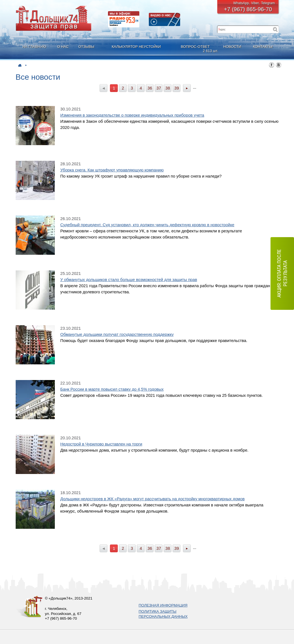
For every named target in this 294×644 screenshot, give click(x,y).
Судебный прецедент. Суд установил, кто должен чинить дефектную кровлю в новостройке (147, 225)
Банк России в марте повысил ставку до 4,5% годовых (112, 389)
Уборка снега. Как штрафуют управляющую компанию (112, 170)
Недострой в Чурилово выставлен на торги (101, 444)
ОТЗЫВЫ (86, 47)
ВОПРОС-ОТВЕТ (196, 49)
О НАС (63, 47)
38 (168, 88)
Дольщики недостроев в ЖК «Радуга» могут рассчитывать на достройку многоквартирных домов (153, 499)
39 (177, 88)
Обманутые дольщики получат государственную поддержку (117, 334)
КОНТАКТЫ (263, 47)
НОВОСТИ (232, 47)
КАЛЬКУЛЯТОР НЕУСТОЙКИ (136, 47)
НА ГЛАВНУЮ (34, 47)
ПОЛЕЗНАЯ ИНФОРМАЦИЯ (163, 605)
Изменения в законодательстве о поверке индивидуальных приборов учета (132, 115)
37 (159, 88)
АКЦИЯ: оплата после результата (282, 274)
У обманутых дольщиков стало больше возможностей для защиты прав (129, 280)
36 (150, 88)
